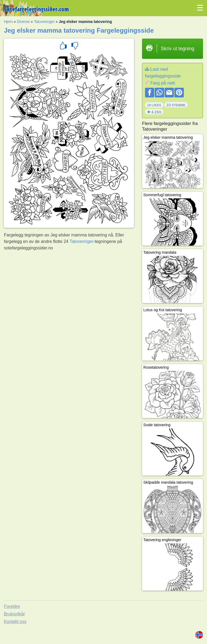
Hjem (8, 22)
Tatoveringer (44, 22)
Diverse (23, 22)
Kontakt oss (15, 621)
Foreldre (12, 606)
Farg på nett (163, 83)
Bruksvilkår (14, 614)
